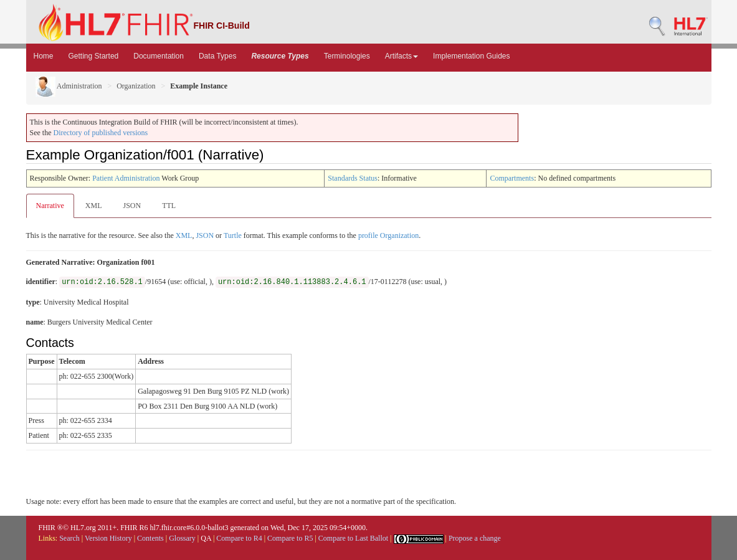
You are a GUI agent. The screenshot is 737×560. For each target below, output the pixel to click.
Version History (108, 538)
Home (44, 56)
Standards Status (353, 178)
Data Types (217, 56)
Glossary (182, 538)
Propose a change (475, 538)
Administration (69, 86)
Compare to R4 (239, 538)
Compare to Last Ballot (353, 538)
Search (69, 538)
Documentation (159, 56)
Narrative (50, 206)
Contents (150, 538)
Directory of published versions (101, 133)
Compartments (512, 178)
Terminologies (347, 56)
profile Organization (388, 235)
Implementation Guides (471, 56)
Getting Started (94, 56)
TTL (169, 206)
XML (94, 206)
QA (206, 538)
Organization (136, 86)
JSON (132, 206)
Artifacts (402, 56)
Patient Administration (126, 178)
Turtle (233, 235)
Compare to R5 (290, 538)
